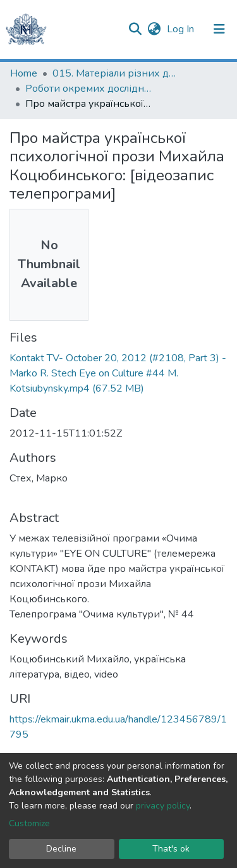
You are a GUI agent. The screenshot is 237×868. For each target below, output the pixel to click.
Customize (29, 823)
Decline (61, 849)
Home (24, 73)
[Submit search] (135, 29)
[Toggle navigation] (219, 29)
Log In (182, 29)
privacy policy (163, 806)
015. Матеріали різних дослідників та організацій (116, 73)
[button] (154, 29)
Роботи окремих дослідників (88, 89)
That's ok (171, 849)
